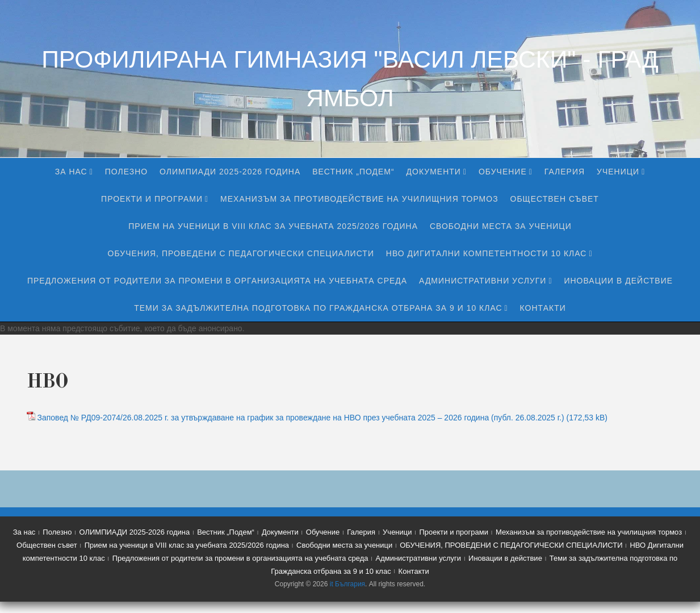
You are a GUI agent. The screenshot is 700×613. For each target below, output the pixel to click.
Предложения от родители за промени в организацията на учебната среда (217, 281)
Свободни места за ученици (501, 226)
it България (347, 584)
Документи (434, 172)
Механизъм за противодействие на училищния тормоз (359, 199)
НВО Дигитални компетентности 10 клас (487, 253)
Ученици (618, 172)
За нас (71, 172)
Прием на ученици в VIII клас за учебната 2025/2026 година (273, 226)
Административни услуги (483, 281)
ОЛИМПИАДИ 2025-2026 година (230, 172)
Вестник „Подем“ (353, 172)
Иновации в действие (618, 281)
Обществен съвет (555, 199)
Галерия (565, 172)
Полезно (126, 172)
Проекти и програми (152, 199)
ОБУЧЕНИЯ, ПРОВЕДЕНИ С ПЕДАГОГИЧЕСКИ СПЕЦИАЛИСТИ (241, 253)
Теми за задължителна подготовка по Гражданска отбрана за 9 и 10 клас (318, 308)
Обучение (503, 172)
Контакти (543, 308)
